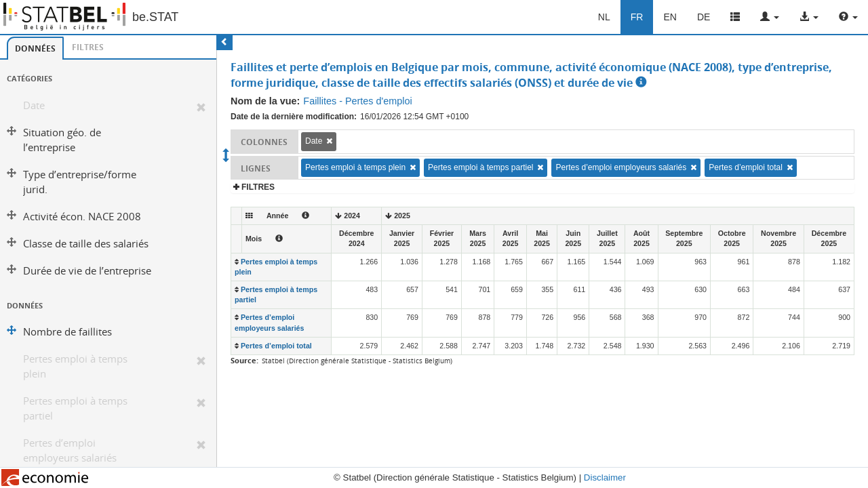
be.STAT (155, 17)
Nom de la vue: (265, 101)
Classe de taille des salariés (86, 244)
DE (704, 17)
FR (637, 17)
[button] (770, 17)
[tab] (35, 48)
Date (34, 105)
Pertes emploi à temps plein (75, 366)
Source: (244, 360)
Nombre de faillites (67, 332)
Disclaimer (605, 477)
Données (35, 48)
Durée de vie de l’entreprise (87, 271)
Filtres (88, 47)
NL (604, 17)
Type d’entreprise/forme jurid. (80, 182)
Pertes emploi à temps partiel (75, 408)
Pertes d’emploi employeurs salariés (70, 450)
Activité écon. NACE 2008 (82, 217)
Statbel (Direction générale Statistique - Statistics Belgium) (357, 361)
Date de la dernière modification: (294, 117)
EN (670, 17)
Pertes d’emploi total (746, 167)
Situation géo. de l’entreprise (62, 140)
